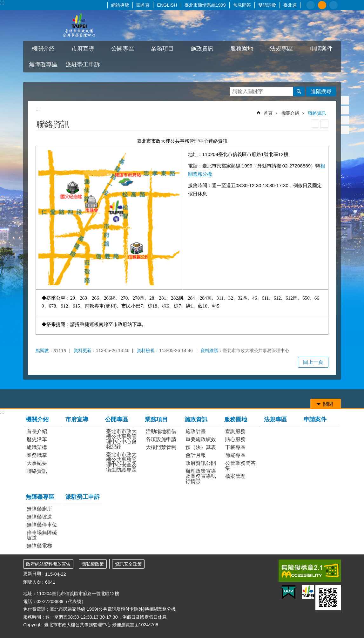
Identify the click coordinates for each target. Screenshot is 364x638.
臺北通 (290, 5)
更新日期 (32, 574)
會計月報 (196, 455)
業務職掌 (37, 455)
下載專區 (235, 447)
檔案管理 (235, 476)
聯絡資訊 (317, 113)
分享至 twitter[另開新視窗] (345, 110)
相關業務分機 (162, 609)
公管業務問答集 (240, 466)
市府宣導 (83, 49)
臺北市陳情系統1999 (205, 5)
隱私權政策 (93, 564)
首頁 (268, 113)
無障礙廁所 (39, 509)
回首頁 (143, 5)
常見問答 (242, 5)
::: (2, 3)
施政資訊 (202, 49)
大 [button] (334, 5)
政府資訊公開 (201, 463)
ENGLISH (167, 5)
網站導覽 (120, 5)
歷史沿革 (37, 439)
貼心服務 (235, 439)
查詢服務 (235, 431)
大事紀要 (37, 463)
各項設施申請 (161, 439)
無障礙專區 (43, 64)
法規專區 (281, 49)
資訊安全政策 (128, 564)
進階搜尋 (321, 91)
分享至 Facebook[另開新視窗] (345, 100)
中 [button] (322, 5)
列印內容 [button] (315, 124)
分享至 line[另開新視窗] (345, 120)
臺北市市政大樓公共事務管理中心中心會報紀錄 (121, 439)
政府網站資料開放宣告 (48, 564)
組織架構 (37, 447)
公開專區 (123, 49)
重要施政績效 (201, 439)
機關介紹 (43, 49)
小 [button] (311, 5)
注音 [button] (324, 124)
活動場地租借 (161, 431)
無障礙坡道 (39, 517)
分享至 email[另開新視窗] (345, 130)
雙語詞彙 (267, 5)
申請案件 (321, 49)
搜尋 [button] (299, 92)
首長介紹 (37, 431)
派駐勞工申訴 (83, 64)
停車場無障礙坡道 (42, 535)
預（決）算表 (201, 447)
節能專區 (235, 455)
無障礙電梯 (39, 546)
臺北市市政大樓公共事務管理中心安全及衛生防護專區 (121, 462)
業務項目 (162, 49)
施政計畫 (196, 431)
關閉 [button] (328, 404)
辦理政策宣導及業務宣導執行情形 (201, 476)
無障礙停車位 (42, 525)
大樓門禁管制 (161, 447)
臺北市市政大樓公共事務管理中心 (79, 25)
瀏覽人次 (32, 582)
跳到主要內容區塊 (3, 3)
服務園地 (242, 49)
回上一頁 (313, 362)
